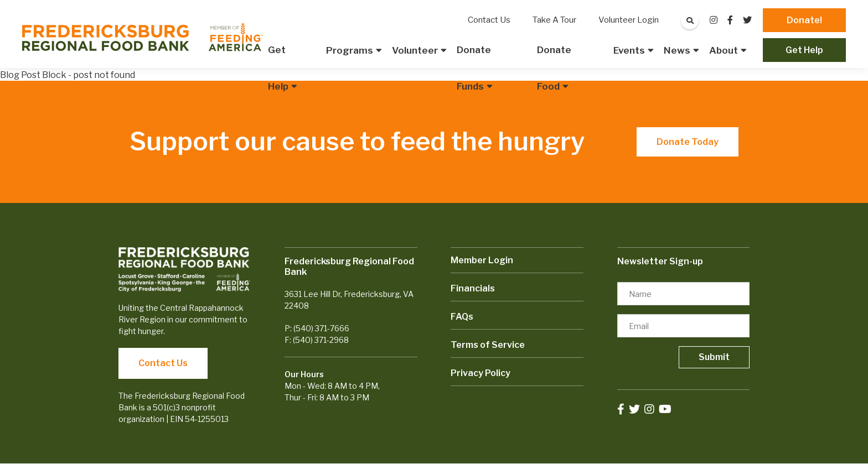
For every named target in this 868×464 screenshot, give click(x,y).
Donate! (804, 20)
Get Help (804, 50)
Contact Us (163, 363)
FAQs (462, 317)
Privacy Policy (480, 373)
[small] (714, 20)
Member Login (482, 260)
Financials (473, 288)
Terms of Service (488, 345)
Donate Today (688, 142)
